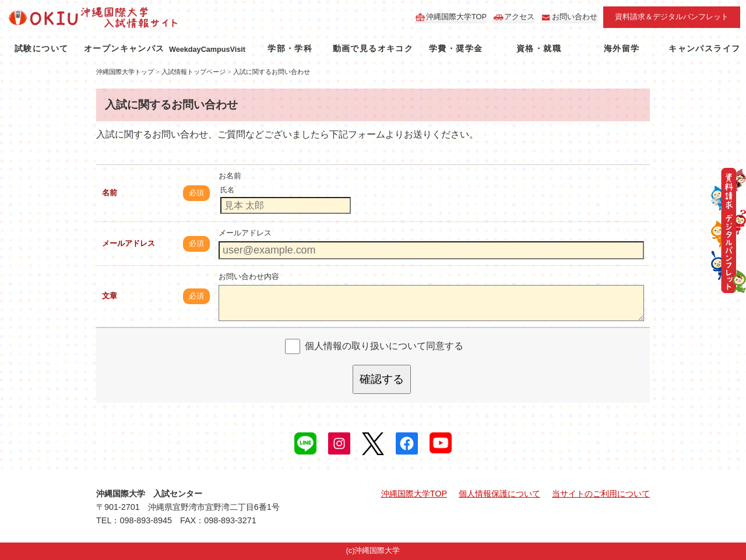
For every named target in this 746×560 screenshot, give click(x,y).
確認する (382, 379)
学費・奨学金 (456, 48)
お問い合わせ (575, 17)
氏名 (227, 190)
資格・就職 (539, 48)
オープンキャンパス (124, 48)
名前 (110, 193)
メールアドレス (129, 243)
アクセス (519, 17)
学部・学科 (290, 48)
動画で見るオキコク (373, 48)
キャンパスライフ (704, 48)
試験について (41, 48)
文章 (110, 296)
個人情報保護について (499, 494)
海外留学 (622, 48)
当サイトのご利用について (601, 494)
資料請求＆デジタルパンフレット (672, 17)
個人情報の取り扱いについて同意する (384, 346)
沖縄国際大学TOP (456, 17)
